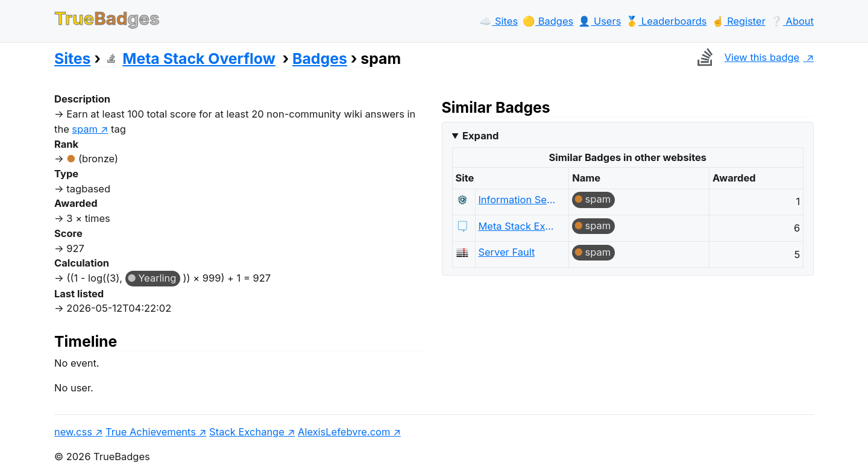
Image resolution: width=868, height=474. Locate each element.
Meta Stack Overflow (190, 58)
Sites (72, 58)
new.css (73, 432)
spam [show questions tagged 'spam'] (85, 129)
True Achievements (151, 432)
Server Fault (506, 252)
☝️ (739, 21)
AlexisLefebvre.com (344, 432)
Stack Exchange (247, 432)
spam (598, 199)
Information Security (517, 200)
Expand (480, 136)
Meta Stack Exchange (517, 226)
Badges (320, 58)
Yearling (157, 278)
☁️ (498, 21)
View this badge (745, 57)
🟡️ (548, 21)
